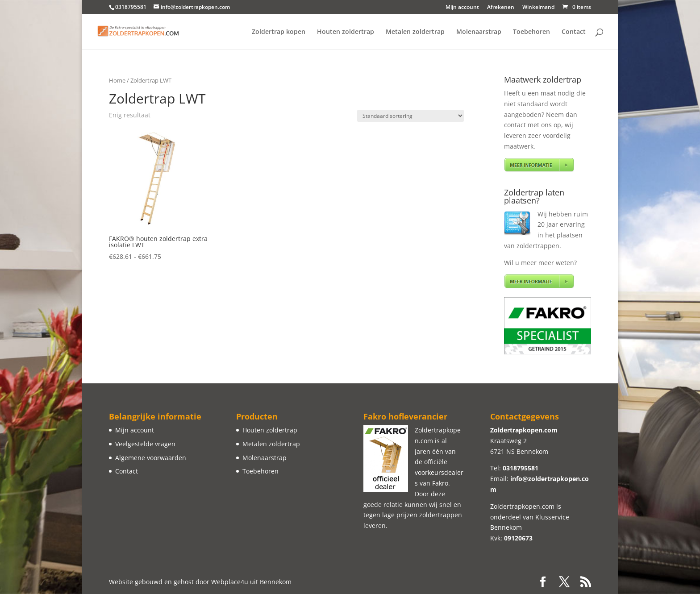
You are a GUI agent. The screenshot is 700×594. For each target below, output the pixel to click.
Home (117, 80)
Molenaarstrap (479, 32)
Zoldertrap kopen (279, 32)
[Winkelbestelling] (410, 116)
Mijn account (462, 8)
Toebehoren (531, 32)
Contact (574, 32)
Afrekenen (501, 8)
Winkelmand (538, 8)
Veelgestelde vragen (145, 444)
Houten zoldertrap (346, 32)
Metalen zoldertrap (415, 32)
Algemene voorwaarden (151, 458)
